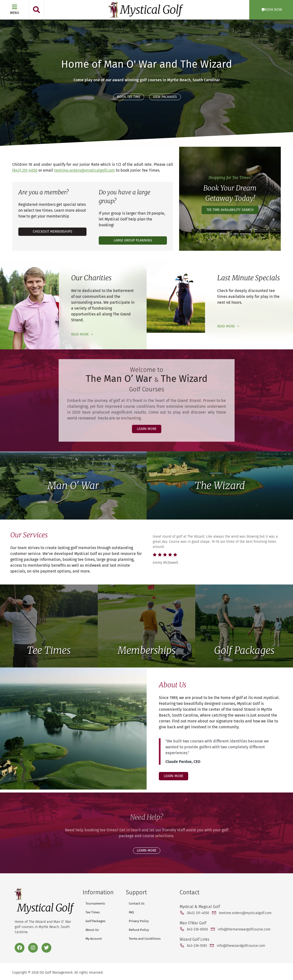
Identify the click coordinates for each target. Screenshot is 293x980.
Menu (15, 13)
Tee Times (49, 650)
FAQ (131, 912)
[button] (36, 10)
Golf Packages (244, 650)
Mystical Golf (151, 10)
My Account (94, 939)
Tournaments (95, 903)
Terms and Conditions (145, 939)
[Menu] (14, 7)
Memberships (146, 650)
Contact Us (137, 903)
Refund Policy (139, 930)
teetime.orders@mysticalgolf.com (85, 170)
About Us (92, 930)
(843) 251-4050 (25, 170)
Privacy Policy (139, 921)
